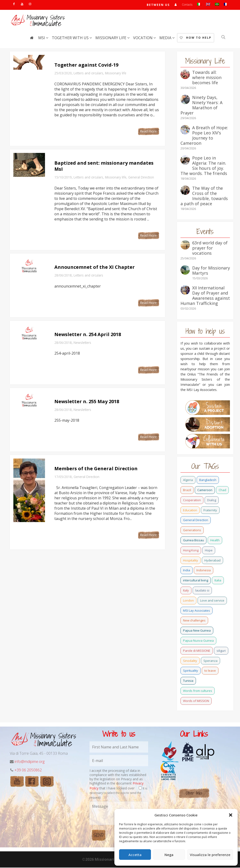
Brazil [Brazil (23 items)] (187, 490)
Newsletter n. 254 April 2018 (88, 335)
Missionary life (111, 38)
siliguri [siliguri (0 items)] (221, 651)
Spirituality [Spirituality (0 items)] (191, 671)
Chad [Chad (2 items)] (222, 490)
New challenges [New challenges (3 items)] (194, 621)
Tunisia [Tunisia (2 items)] (188, 681)
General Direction (141, 178)
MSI (42, 38)
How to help (196, 38)
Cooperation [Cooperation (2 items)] (192, 500)
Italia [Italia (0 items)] (218, 581)
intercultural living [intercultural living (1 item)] (196, 581)
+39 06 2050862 (28, 770)
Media (166, 38)
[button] (231, 815)
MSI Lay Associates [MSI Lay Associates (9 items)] (197, 611)
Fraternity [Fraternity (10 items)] (210, 511)
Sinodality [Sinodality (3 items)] (190, 661)
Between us (158, 5)
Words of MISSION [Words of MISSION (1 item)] (196, 701)
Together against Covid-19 (86, 65)
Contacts (187, 5)
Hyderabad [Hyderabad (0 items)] (212, 561)
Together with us (71, 38)
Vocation (143, 38)
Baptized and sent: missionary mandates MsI (104, 166)
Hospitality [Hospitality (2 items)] (191, 561)
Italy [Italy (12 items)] (186, 591)
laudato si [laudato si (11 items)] (202, 591)
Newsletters (82, 343)
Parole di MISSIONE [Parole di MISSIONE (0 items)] (197, 651)
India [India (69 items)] (187, 571)
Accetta (135, 855)
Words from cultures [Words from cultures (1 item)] (198, 691)
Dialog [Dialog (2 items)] (212, 500)
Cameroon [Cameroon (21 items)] (205, 490)
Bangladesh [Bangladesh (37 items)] (208, 480)
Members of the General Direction (96, 469)
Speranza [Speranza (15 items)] (210, 661)
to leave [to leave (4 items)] (210, 671)
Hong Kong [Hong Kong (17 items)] (191, 551)
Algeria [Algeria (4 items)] (188, 480)
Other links (194, 794)
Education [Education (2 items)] (190, 511)
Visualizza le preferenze (210, 855)
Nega (169, 855)
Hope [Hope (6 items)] (209, 551)
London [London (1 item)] (188, 601)
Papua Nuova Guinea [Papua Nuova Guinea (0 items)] (198, 641)
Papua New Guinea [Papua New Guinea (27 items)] (197, 631)
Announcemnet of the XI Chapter (95, 267)
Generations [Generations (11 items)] (192, 531)
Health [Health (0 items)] (215, 541)
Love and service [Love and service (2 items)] (212, 601)
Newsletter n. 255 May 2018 (87, 402)
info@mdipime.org (30, 762)
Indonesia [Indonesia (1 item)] (204, 571)
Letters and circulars (88, 74)
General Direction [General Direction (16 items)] (196, 520)
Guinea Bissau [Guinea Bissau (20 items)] (193, 541)
